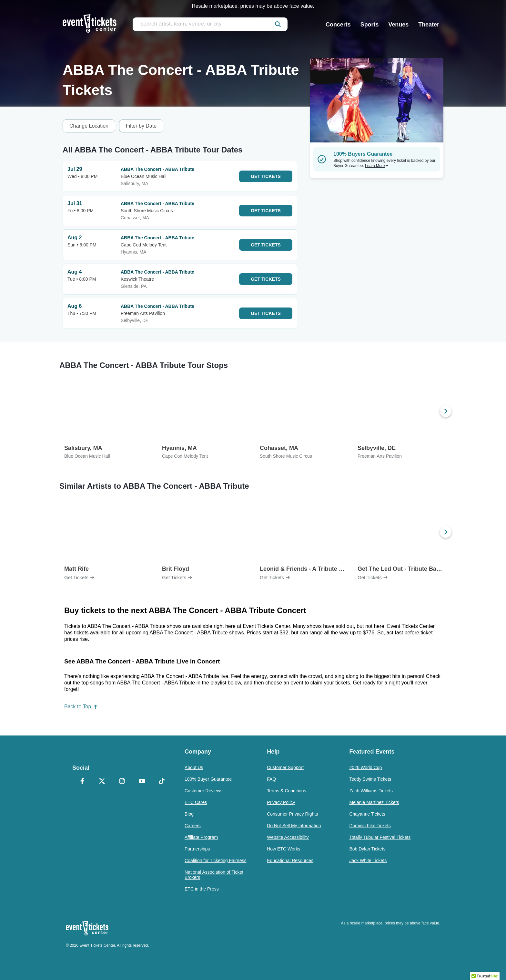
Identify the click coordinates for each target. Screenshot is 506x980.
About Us (194, 767)
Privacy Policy (281, 802)
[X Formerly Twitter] (102, 782)
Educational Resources (290, 860)
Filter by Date (141, 126)
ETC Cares (196, 802)
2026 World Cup (365, 767)
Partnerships (197, 849)
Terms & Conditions (286, 791)
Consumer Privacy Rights (292, 814)
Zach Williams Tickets (371, 791)
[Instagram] (122, 782)
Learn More (377, 166)
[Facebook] (82, 782)
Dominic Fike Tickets (370, 826)
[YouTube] (142, 782)
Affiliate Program (201, 837)
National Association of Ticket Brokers (214, 875)
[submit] (278, 24)
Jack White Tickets (368, 860)
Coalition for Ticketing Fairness (215, 860)
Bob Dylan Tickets (367, 849)
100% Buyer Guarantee (208, 779)
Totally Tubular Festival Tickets (380, 837)
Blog (189, 814)
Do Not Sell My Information (294, 826)
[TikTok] (162, 782)
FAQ (271, 779)
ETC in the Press (202, 889)
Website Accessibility (288, 837)
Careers (193, 826)
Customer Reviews (203, 791)
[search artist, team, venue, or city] (210, 24)
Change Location (89, 126)
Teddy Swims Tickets (370, 779)
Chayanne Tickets (367, 814)
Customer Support (285, 767)
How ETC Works (283, 849)
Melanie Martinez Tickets (374, 802)
